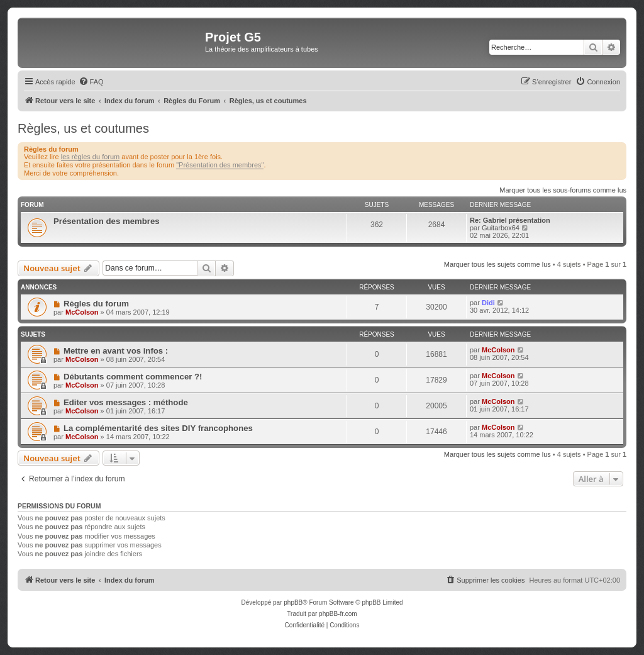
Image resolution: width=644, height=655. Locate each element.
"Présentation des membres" (220, 165)
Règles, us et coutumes (83, 128)
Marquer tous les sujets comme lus (497, 264)
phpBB (293, 602)
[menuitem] (91, 82)
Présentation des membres (107, 221)
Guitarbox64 (501, 228)
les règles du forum (91, 157)
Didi (488, 303)
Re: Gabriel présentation (510, 220)
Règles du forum (96, 304)
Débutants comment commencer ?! (133, 377)
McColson (82, 312)
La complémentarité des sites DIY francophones (158, 428)
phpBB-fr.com (338, 614)
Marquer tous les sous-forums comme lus (563, 190)
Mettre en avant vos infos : (116, 351)
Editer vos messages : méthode (126, 402)
